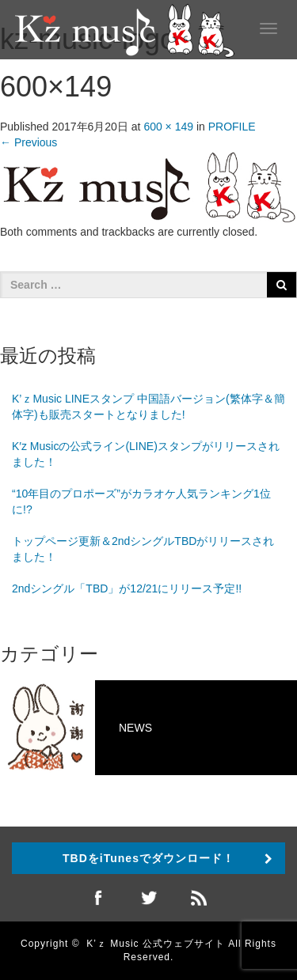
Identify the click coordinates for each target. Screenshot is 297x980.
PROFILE (232, 127)
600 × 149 (168, 127)
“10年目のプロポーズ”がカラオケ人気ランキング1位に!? (141, 501)
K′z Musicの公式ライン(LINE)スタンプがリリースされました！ (146, 454)
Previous (29, 142)
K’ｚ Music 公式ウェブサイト (156, 944)
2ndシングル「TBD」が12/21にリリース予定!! (127, 588)
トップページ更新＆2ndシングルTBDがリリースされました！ (143, 549)
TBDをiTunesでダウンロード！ (148, 858)
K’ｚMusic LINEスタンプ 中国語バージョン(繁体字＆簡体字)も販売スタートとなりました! (148, 407)
